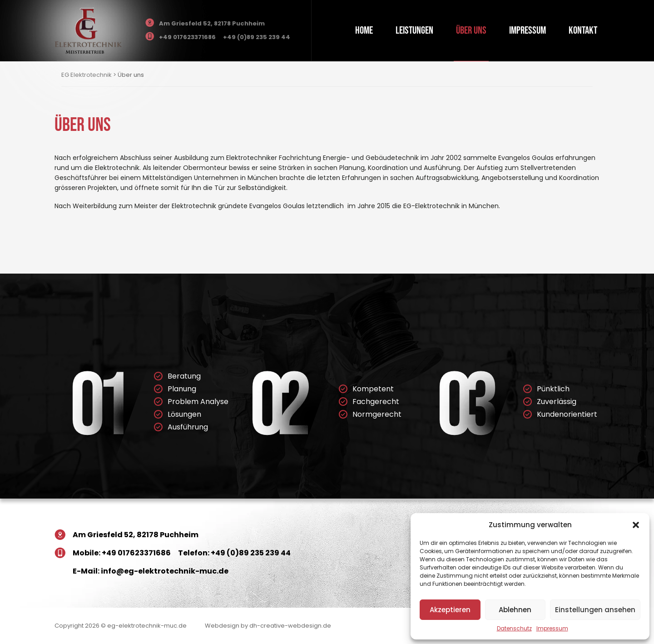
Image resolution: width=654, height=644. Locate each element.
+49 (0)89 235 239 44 (257, 37)
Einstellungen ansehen (595, 610)
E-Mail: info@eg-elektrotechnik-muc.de (151, 571)
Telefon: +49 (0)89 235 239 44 (234, 553)
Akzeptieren (450, 610)
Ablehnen (515, 610)
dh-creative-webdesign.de (290, 626)
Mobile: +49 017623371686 (122, 553)
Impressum (552, 628)
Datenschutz (514, 628)
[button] (636, 525)
